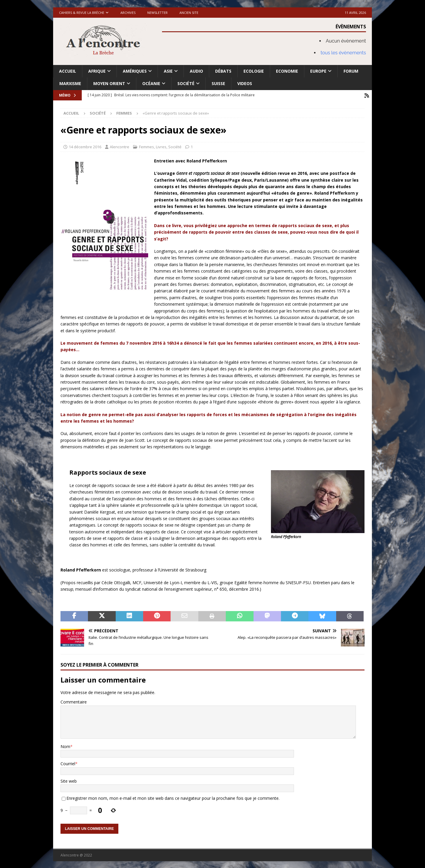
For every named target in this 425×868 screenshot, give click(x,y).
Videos (245, 83)
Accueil (68, 71)
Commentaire (74, 701)
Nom (65, 746)
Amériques (135, 71)
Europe (318, 71)
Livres (161, 146)
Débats (223, 71)
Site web (69, 780)
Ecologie (254, 71)
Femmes (147, 146)
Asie (168, 71)
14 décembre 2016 (85, 146)
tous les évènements (343, 53)
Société (186, 83)
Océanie (151, 83)
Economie (287, 71)
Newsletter (157, 13)
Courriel (68, 763)
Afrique (97, 71)
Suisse (218, 83)
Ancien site (189, 13)
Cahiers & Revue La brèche (82, 13)
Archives (128, 13)
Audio (196, 71)
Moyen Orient (109, 83)
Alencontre (120, 146)
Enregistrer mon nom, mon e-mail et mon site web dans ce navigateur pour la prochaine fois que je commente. (173, 798)
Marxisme (70, 83)
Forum (351, 71)
